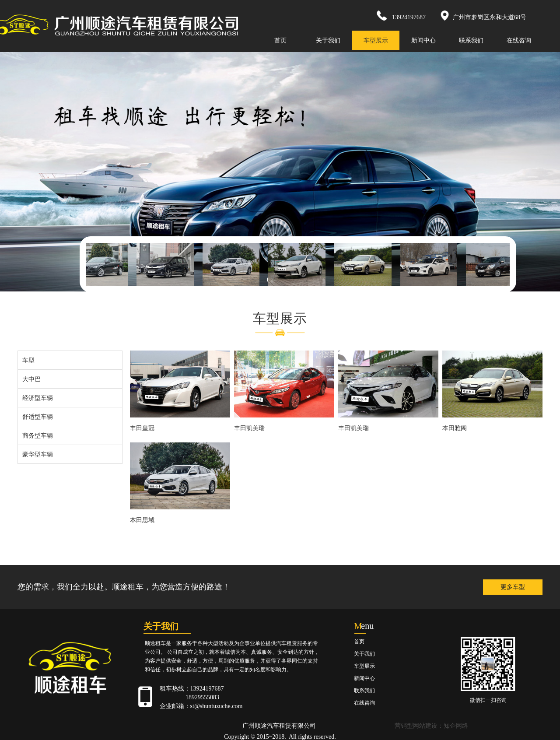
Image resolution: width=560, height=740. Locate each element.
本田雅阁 (455, 428)
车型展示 (376, 40)
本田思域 (142, 520)
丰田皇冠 (142, 428)
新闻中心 (423, 40)
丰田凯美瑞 (249, 428)
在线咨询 (519, 40)
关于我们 (328, 40)
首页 (280, 40)
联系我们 (471, 40)
